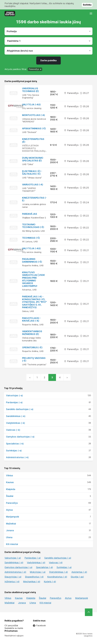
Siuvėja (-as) (77, 577)
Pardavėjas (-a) (14, 402)
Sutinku (87, 5)
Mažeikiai (11, 524)
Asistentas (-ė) (79, 572)
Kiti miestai (12, 544)
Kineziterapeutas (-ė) (34, 199)
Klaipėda (11, 489)
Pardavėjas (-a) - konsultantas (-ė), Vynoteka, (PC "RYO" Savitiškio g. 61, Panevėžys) (34, 302)
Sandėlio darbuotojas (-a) (20, 409)
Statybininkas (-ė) (58, 572)
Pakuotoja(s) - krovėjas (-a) (31, 319)
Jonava (10, 530)
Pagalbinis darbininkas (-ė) (32, 260)
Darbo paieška (48, 60)
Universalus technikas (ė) (31, 90)
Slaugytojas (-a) (13, 577)
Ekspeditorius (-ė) (34, 577)
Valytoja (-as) (31, 105)
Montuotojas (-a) (34, 115)
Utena (9, 537)
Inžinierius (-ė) (12, 582)
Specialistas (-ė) (15, 444)
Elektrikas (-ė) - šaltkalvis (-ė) (32, 173)
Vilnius (10, 475)
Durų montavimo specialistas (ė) (33, 159)
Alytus (9, 510)
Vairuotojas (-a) (33, 185)
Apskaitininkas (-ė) (34, 128)
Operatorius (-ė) (32, 347)
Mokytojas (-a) (38, 572)
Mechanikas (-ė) (32, 582)
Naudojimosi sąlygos (14, 636)
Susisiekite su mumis (14, 628)
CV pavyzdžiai (11, 626)
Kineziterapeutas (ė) (33, 140)
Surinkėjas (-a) (14, 451)
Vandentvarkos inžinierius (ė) (32, 333)
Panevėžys (12, 503)
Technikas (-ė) (31, 238)
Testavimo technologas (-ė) (33, 226)
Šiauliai (10, 496)
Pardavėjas (30, 214)
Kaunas (10, 482)
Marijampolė (13, 517)
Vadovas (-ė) (13, 430)
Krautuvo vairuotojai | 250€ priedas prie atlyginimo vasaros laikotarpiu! (33, 279)
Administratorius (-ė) (17, 457)
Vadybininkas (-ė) (16, 423)
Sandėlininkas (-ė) (16, 416)
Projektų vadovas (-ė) (34, 359)
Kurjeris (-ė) (50, 582)
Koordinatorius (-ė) (57, 577)
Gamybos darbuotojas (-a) (20, 437)
